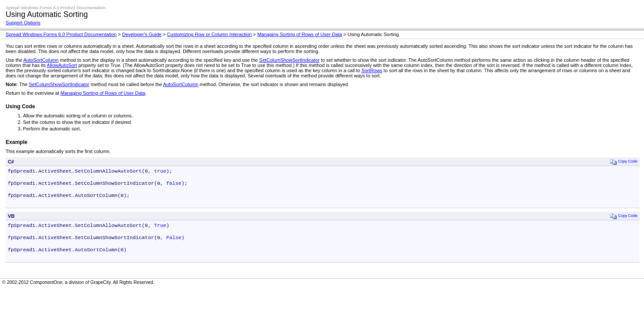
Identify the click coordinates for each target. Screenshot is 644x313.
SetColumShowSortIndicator (289, 60)
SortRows (372, 70)
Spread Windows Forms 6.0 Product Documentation (61, 34)
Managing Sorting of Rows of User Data (299, 34)
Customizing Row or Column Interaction (210, 34)
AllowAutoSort (62, 65)
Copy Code (624, 161)
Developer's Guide (142, 34)
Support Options (23, 23)
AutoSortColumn (41, 60)
